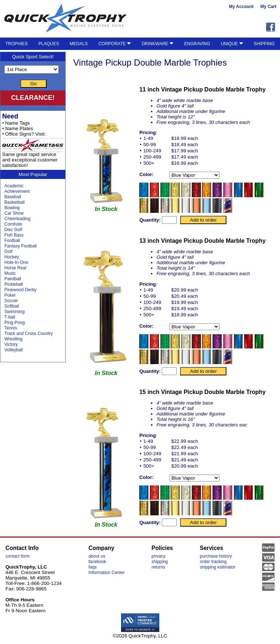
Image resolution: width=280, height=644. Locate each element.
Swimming (14, 312)
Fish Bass (14, 235)
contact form (17, 556)
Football (12, 241)
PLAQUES (49, 44)
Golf (8, 251)
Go (34, 84)
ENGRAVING (197, 44)
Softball (12, 306)
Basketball (14, 202)
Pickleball (14, 284)
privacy (159, 556)
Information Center (107, 573)
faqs (93, 567)
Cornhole (13, 224)
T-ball (10, 317)
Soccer (11, 301)
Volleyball (14, 350)
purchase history (216, 556)
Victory (11, 344)
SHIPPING (264, 44)
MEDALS (79, 44)
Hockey (12, 257)
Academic (14, 186)
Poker (10, 295)
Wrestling (13, 339)
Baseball (13, 197)
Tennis (11, 328)
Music (10, 273)
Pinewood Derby (20, 290)
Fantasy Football (21, 246)
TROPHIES (17, 44)
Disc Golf (13, 230)
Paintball (13, 279)
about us (97, 556)
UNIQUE (232, 44)
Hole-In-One (16, 262)
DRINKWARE (158, 44)
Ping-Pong (15, 323)
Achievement (17, 191)
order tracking (213, 562)
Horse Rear (15, 268)
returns (158, 567)
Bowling (12, 208)
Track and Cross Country (29, 333)
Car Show (14, 213)
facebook (98, 562)
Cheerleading (17, 219)
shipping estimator (217, 567)
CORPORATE (115, 44)
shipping (160, 562)
